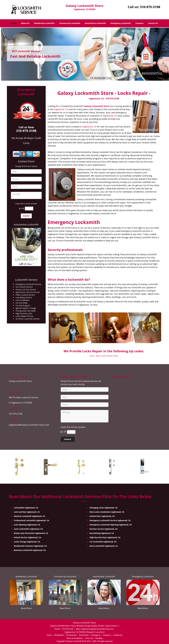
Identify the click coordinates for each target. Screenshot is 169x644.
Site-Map (99, 638)
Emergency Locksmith (121, 23)
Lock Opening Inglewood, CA (27, 525)
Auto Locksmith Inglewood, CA (104, 546)
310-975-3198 (150, 7)
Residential (59, 635)
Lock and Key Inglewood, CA (27, 512)
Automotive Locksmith (95, 23)
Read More (26, 608)
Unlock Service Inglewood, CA (28, 537)
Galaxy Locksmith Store (97, 106)
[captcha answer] (29, 208)
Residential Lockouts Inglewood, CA (30, 546)
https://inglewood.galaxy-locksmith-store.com (95, 629)
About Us (25, 23)
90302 (98, 356)
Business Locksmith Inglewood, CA (30, 550)
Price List (89, 638)
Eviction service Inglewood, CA (104, 529)
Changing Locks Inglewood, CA (104, 508)
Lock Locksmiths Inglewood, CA (28, 529)
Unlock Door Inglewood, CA (102, 516)
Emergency (96, 635)
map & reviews (112, 626)
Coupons (139, 23)
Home (14, 23)
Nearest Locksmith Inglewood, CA (29, 516)
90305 (116, 356)
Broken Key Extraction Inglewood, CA (31, 533)
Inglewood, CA (96, 99)
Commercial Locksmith (70, 23)
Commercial (71, 635)
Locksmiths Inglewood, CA (26, 508)
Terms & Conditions (74, 638)
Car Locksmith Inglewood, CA (103, 542)
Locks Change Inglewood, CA (27, 542)
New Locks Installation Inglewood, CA (107, 512)
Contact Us (153, 23)
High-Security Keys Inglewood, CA (105, 537)
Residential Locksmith (44, 23)
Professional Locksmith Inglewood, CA (32, 520)
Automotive (84, 635)
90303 (104, 356)
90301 (92, 356)
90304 (110, 356)
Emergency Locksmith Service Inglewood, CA (110, 520)
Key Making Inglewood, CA (102, 533)
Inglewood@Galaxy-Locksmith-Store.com (29, 425)
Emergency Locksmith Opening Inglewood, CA (111, 525)
